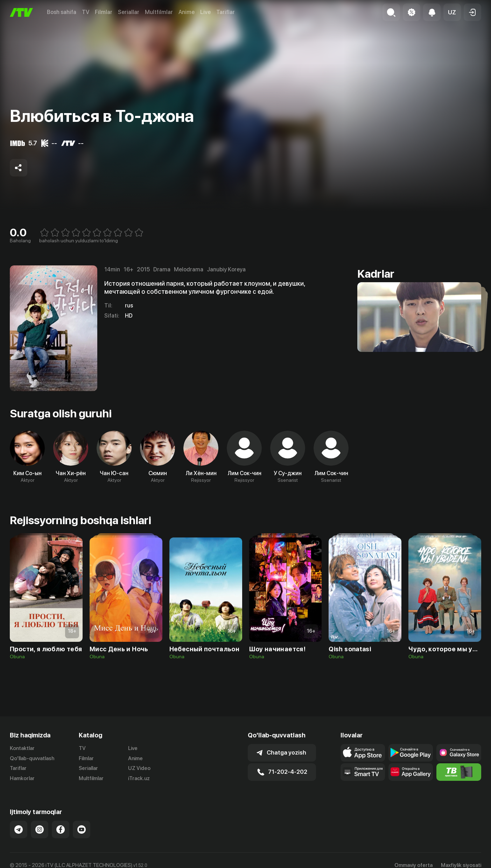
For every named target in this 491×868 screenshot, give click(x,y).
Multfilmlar (159, 12)
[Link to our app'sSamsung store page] (459, 753)
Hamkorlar (22, 778)
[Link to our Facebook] (61, 829)
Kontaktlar (22, 748)
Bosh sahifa (62, 12)
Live (205, 12)
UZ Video (139, 768)
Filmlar (104, 12)
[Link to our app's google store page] (411, 753)
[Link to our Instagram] (40, 829)
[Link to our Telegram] (19, 829)
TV (86, 12)
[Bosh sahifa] (21, 12)
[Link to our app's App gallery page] (411, 772)
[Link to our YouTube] (82, 829)
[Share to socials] (19, 168)
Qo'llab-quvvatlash (32, 758)
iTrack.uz (139, 778)
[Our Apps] (363, 772)
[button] (452, 12)
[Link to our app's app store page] (363, 753)
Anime (187, 12)
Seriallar (129, 12)
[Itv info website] (459, 772)
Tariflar (226, 12)
